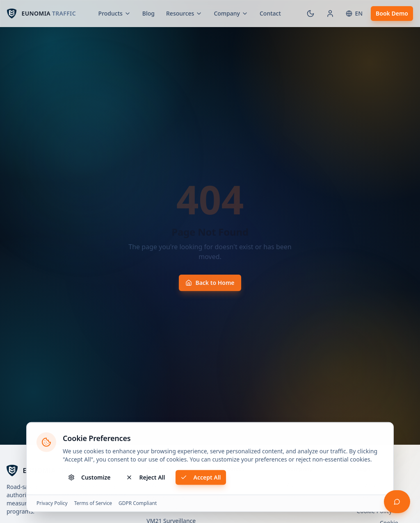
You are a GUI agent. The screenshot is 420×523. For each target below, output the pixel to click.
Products (115, 13)
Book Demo (392, 13)
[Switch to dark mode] (310, 14)
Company (231, 13)
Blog (148, 13)
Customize (89, 478)
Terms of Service (93, 504)
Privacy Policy (52, 504)
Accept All (201, 478)
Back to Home (210, 283)
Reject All (145, 478)
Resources (184, 13)
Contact (270, 13)
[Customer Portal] (330, 14)
